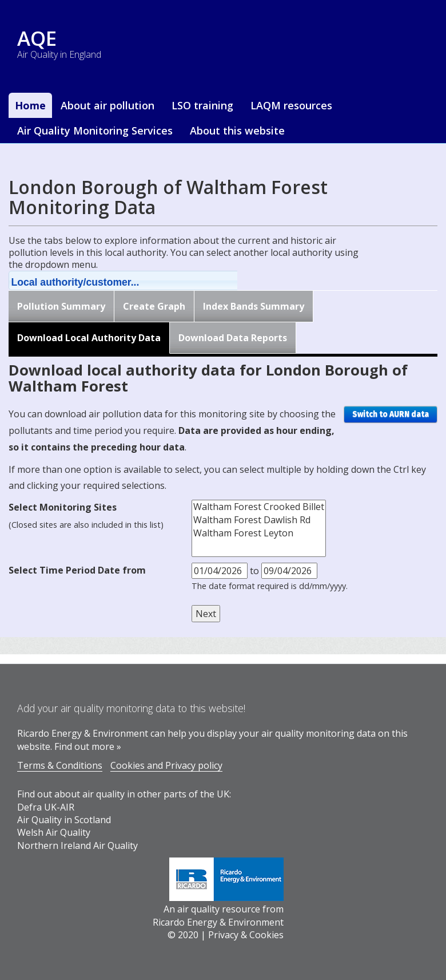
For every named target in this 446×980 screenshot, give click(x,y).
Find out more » (88, 746)
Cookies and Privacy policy (166, 765)
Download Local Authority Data (89, 338)
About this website (237, 131)
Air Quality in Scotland (64, 820)
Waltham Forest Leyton (259, 533)
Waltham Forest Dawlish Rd (259, 520)
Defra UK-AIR (46, 807)
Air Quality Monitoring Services (95, 131)
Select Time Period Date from (77, 570)
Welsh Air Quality (54, 832)
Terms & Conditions (60, 765)
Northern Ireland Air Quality (77, 845)
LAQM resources (291, 105)
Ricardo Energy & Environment (218, 922)
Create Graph (154, 306)
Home (30, 105)
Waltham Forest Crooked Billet (259, 507)
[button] (138, 280)
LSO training (202, 105)
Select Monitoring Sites (63, 507)
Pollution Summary (61, 306)
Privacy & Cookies (246, 935)
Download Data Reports (233, 338)
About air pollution (107, 105)
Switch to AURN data (391, 414)
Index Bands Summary (254, 306)
